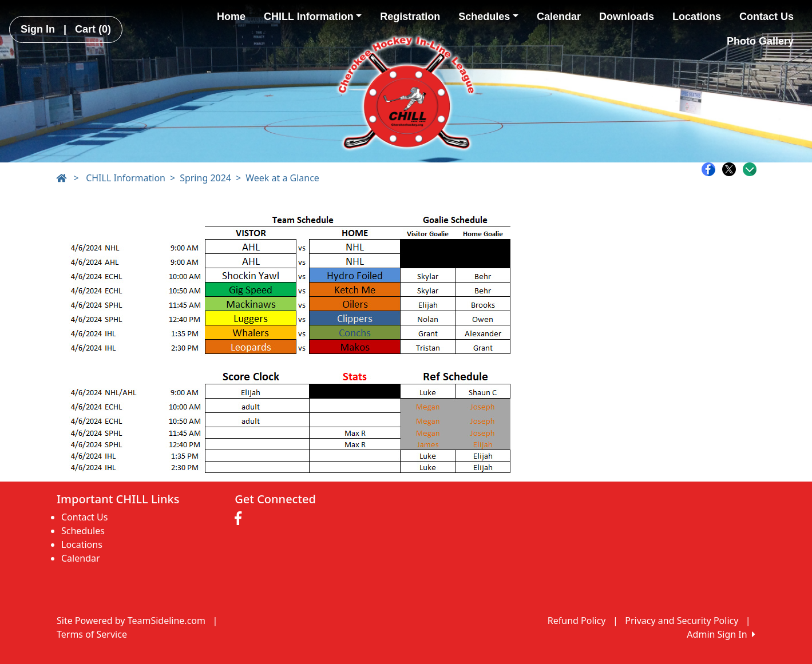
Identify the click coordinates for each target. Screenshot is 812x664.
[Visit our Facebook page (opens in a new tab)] (241, 519)
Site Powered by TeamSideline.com (131, 621)
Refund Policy (577, 621)
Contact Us (767, 17)
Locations (697, 17)
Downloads (627, 17)
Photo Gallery (760, 41)
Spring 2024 (205, 178)
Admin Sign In (721, 634)
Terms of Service (92, 634)
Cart (93, 29)
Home (231, 17)
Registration (410, 17)
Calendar (559, 17)
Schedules (488, 17)
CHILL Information (313, 17)
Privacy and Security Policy (682, 621)
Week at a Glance (282, 178)
